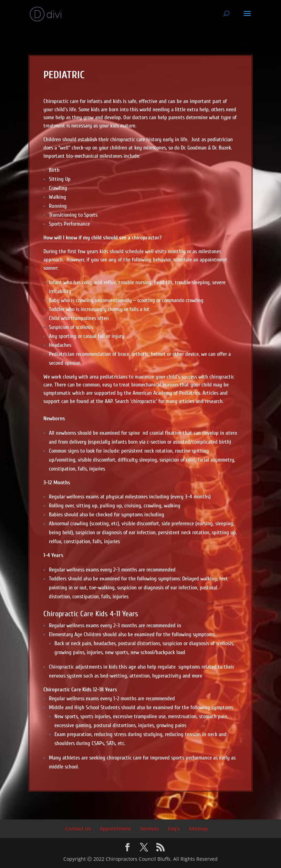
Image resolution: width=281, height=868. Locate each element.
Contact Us (78, 829)
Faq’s (174, 829)
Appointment (116, 829)
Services (150, 829)
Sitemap (198, 829)
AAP (109, 401)
